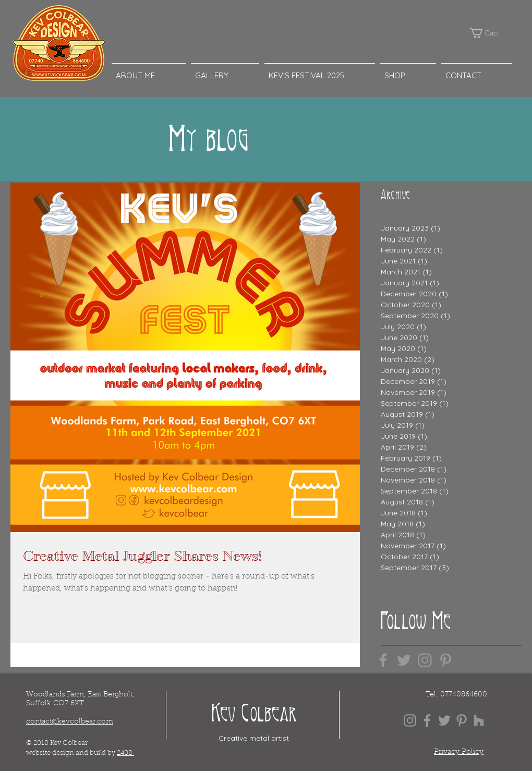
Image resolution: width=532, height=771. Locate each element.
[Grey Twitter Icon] (404, 660)
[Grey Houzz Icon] (479, 720)
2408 (125, 753)
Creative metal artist (254, 738)
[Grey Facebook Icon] (383, 660)
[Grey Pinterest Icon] (446, 660)
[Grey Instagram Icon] (425, 660)
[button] (488, 33)
